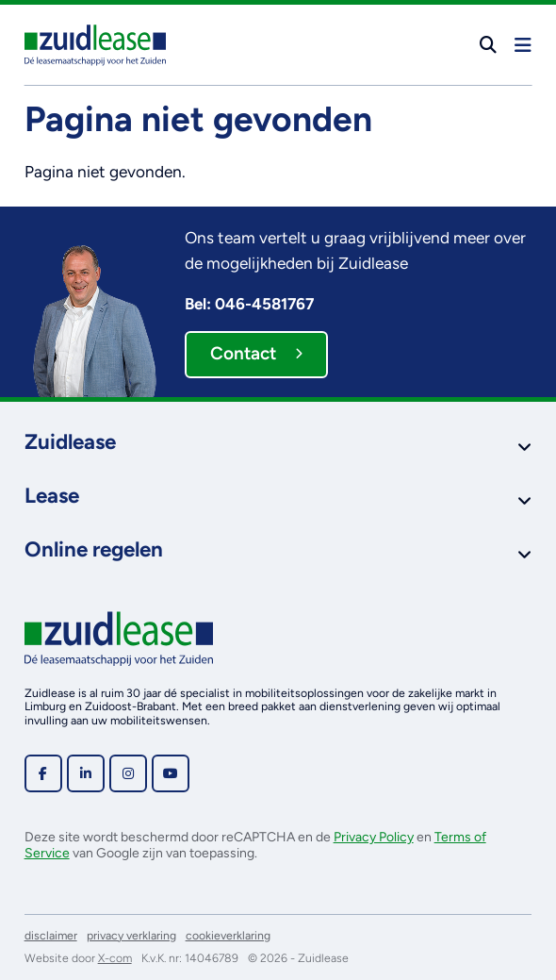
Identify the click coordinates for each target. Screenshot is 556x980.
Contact (256, 353)
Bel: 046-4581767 (249, 304)
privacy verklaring (131, 935)
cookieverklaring (228, 935)
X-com (115, 958)
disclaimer (51, 935)
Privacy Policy (374, 837)
